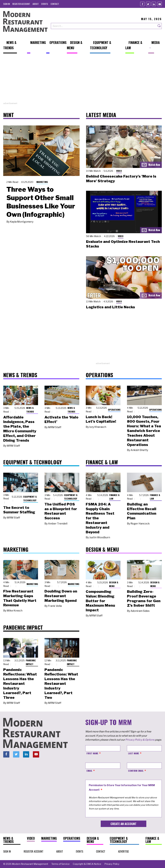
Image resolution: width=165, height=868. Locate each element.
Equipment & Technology (30, 498)
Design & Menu (114, 584)
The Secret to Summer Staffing (19, 510)
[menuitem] (7, 4)
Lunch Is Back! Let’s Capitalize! (101, 419)
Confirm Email (136, 771)
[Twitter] (148, 4)
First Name (92, 753)
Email (89, 771)
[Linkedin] (154, 4)
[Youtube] (160, 4)
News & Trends (30, 410)
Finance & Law (114, 497)
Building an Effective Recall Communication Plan (142, 511)
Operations (114, 410)
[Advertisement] (82, 79)
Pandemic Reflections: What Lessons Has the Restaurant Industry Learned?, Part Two (61, 684)
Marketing (42, 182)
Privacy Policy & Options (140, 740)
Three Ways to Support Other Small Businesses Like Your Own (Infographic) (41, 202)
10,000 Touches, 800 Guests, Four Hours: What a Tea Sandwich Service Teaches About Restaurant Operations (144, 431)
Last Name (134, 753)
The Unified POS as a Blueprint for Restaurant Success (61, 511)
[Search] (159, 26)
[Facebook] (142, 4)
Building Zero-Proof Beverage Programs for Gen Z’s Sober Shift (144, 598)
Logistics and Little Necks (111, 307)
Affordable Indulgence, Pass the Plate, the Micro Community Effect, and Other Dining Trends (20, 429)
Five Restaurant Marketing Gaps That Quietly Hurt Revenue (20, 598)
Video (119, 171)
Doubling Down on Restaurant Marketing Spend (61, 596)
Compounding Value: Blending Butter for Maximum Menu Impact (100, 601)
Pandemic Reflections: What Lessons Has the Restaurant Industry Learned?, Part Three (20, 684)
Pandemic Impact (31, 662)
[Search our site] (104, 26)
